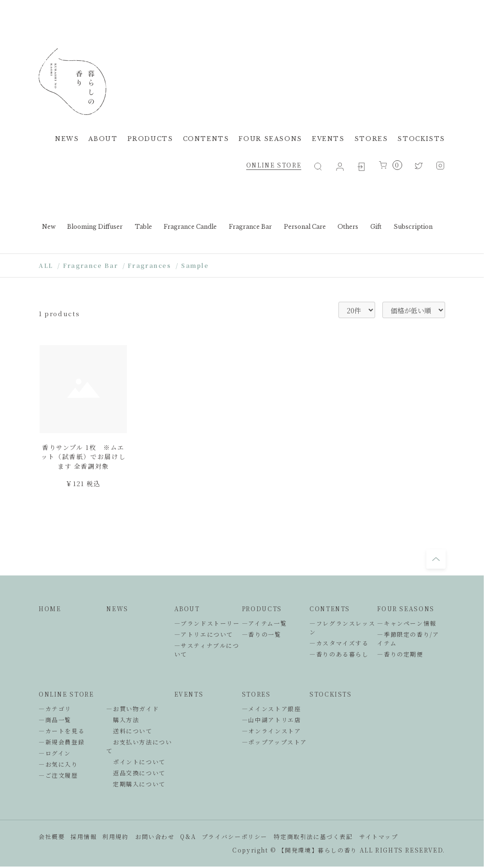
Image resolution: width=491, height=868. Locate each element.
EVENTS (328, 139)
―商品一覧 (55, 720)
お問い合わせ (155, 836)
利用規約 (115, 836)
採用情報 (84, 836)
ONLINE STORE (274, 165)
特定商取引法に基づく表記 (313, 836)
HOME (50, 609)
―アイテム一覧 (264, 623)
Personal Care (305, 227)
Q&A (188, 836)
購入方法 (123, 720)
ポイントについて (136, 762)
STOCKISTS (421, 139)
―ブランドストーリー (207, 623)
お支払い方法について (139, 746)
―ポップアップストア (274, 742)
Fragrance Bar (250, 227)
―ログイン (55, 753)
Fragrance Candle (190, 227)
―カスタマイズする (339, 643)
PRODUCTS (150, 139)
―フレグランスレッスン (342, 627)
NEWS (67, 139)
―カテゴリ (55, 708)
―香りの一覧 (262, 634)
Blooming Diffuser (95, 227)
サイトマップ (379, 836)
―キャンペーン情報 (407, 623)
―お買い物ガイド (133, 708)
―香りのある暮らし (339, 654)
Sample (195, 265)
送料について (129, 731)
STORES (371, 139)
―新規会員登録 (62, 742)
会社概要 (52, 836)
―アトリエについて (204, 634)
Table (143, 227)
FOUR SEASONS (270, 139)
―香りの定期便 (400, 654)
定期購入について (136, 784)
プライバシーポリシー (235, 836)
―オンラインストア (272, 731)
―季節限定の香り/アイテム (408, 638)
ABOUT (103, 139)
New (49, 227)
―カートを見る (62, 731)
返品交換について (136, 773)
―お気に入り (58, 764)
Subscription (413, 227)
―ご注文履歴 (58, 775)
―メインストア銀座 (272, 708)
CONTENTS (206, 139)
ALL (46, 265)
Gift (376, 227)
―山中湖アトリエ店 (272, 720)
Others (348, 227)
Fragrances (149, 265)
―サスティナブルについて (207, 650)
